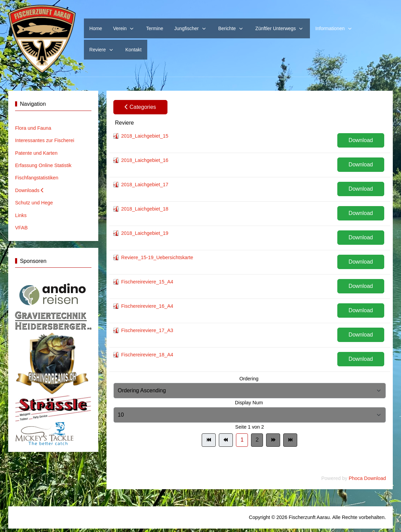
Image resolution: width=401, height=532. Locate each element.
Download (361, 140)
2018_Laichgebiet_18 (145, 209)
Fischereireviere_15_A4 (147, 282)
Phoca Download (367, 478)
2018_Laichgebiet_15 (145, 136)
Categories (140, 107)
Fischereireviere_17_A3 (147, 330)
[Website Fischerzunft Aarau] (42, 39)
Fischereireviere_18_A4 (147, 355)
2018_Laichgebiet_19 (145, 233)
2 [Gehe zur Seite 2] (257, 440)
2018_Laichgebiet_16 (145, 160)
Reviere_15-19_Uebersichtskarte (157, 257)
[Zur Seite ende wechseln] (290, 440)
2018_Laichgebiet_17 (145, 185)
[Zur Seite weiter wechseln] (273, 440)
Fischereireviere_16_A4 (147, 306)
